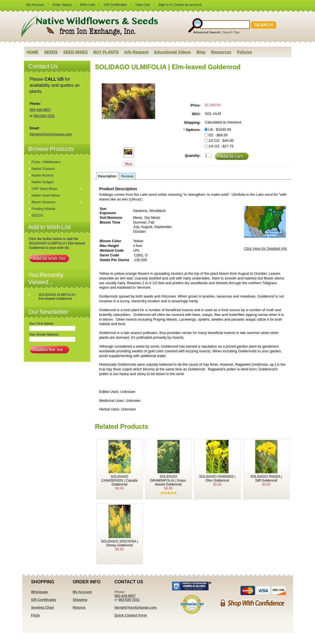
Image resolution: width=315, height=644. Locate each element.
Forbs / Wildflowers (46, 162)
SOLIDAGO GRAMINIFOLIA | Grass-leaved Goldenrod (168, 480)
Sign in (163, 5)
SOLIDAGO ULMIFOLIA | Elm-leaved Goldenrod (57, 297)
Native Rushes (43, 175)
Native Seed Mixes (46, 195)
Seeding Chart (43, 608)
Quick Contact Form (131, 615)
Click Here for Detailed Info (266, 248)
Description (107, 176)
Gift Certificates (115, 5)
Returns (79, 608)
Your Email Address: (44, 335)
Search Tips (231, 32)
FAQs (36, 615)
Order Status (62, 5)
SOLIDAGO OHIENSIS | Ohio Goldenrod (217, 479)
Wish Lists (88, 5)
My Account (35, 5)
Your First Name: (42, 324)
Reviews (127, 176)
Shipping (80, 600)
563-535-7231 (44, 116)
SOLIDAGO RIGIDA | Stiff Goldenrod (266, 479)
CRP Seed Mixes (56, 189)
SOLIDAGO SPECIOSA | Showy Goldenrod (120, 543)
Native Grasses (43, 169)
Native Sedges (43, 182)
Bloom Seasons (56, 202)
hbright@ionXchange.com (51, 134)
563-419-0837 (40, 110)
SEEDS (37, 216)
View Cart (142, 5)
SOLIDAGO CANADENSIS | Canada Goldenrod (119, 480)
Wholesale (40, 592)
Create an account (187, 5)
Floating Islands (44, 209)
